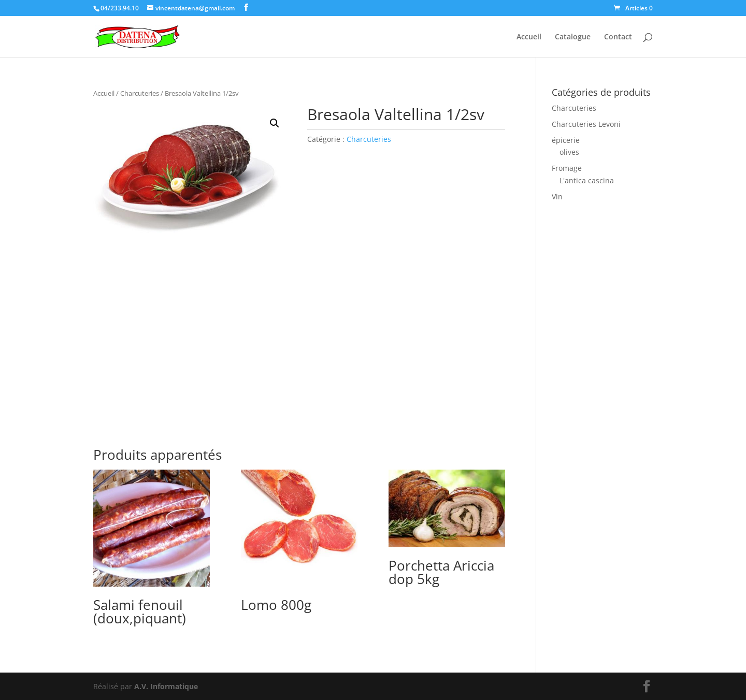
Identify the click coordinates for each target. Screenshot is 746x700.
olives (569, 152)
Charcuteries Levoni (586, 124)
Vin (557, 196)
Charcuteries (140, 93)
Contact (618, 37)
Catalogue (573, 37)
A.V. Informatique (166, 686)
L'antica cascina (587, 180)
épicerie (566, 140)
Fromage (567, 168)
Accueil (529, 37)
